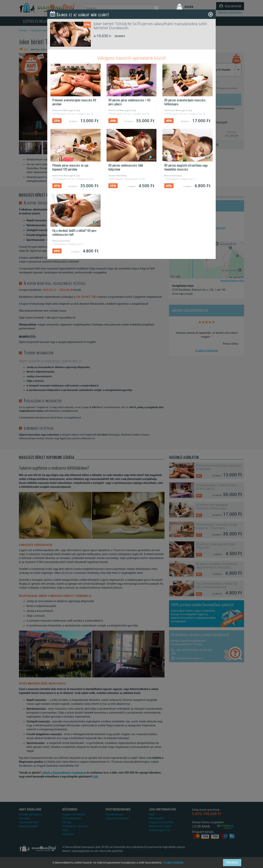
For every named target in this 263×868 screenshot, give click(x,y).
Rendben (232, 862)
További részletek (173, 863)
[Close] (211, 15)
